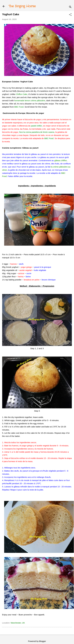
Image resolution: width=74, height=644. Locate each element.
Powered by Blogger (37, 641)
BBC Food (19, 107)
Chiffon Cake (22, 94)
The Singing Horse (22, 6)
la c (53, 167)
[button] (70, 15)
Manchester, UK (18, 623)
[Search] (70, 7)
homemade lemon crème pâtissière (30, 100)
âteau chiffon (61, 160)
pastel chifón (36, 126)
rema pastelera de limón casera (40, 132)
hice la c (23, 132)
